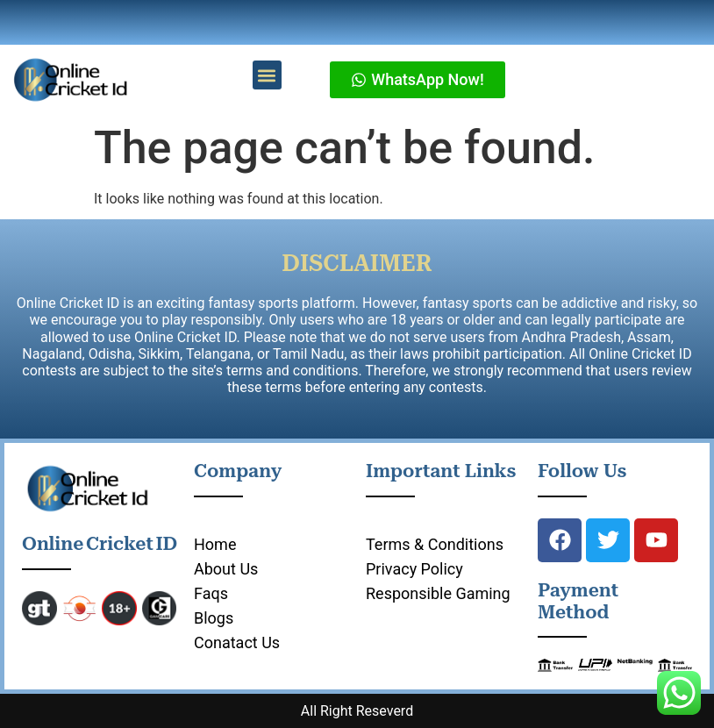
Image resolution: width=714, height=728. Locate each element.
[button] (267, 75)
